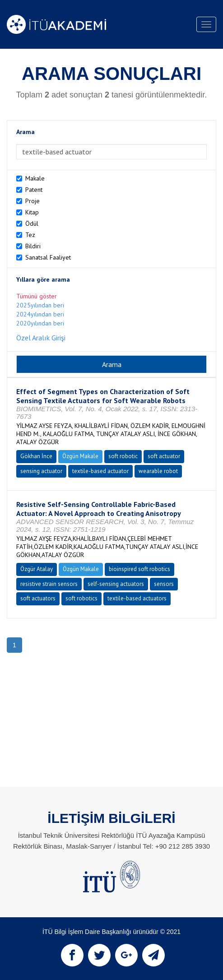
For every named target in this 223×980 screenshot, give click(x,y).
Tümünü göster (37, 296)
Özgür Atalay (37, 569)
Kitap (32, 212)
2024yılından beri (40, 314)
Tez (30, 235)
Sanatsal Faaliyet (48, 257)
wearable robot (158, 471)
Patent (34, 190)
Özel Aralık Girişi (41, 338)
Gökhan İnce (36, 456)
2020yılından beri (40, 323)
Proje (33, 201)
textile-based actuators (137, 598)
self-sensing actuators (116, 584)
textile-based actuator (100, 471)
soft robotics (81, 598)
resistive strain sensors (49, 584)
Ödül (32, 223)
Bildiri (33, 246)
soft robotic (123, 456)
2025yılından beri (40, 305)
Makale (35, 178)
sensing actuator (41, 471)
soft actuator (164, 456)
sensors (164, 584)
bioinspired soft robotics (139, 569)
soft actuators (38, 598)
